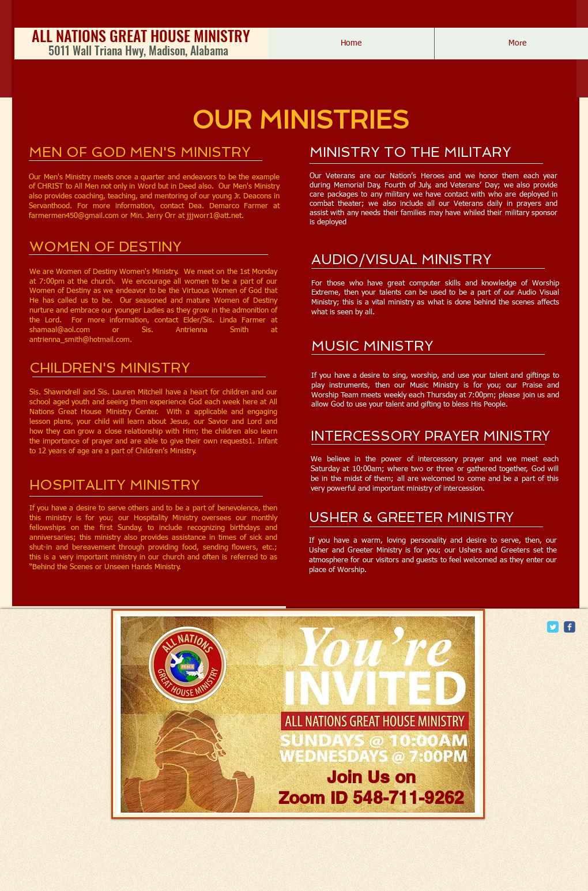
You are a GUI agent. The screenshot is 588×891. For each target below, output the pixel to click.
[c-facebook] (570, 627)
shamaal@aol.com (60, 330)
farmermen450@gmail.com (74, 216)
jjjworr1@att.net (214, 216)
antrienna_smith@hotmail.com (80, 340)
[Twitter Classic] (553, 627)
